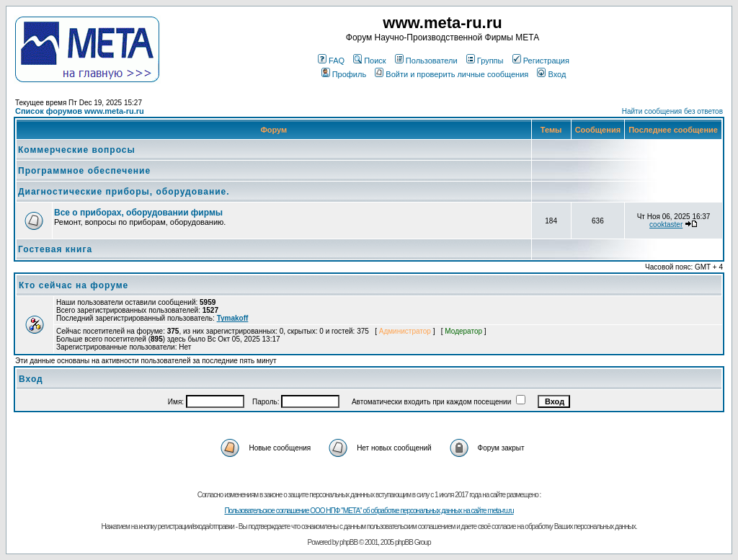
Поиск (369, 61)
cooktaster (666, 225)
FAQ (331, 61)
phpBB (348, 542)
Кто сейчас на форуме (74, 285)
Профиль (344, 74)
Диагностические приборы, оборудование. (124, 192)
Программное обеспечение (84, 171)
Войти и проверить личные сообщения (452, 74)
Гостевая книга (55, 249)
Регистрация (541, 61)
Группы (485, 61)
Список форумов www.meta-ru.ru (80, 111)
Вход (551, 74)
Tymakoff (233, 318)
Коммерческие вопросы (77, 150)
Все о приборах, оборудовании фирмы (138, 213)
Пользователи (426, 61)
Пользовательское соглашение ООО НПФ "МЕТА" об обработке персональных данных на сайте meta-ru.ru (369, 511)
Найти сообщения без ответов (672, 111)
